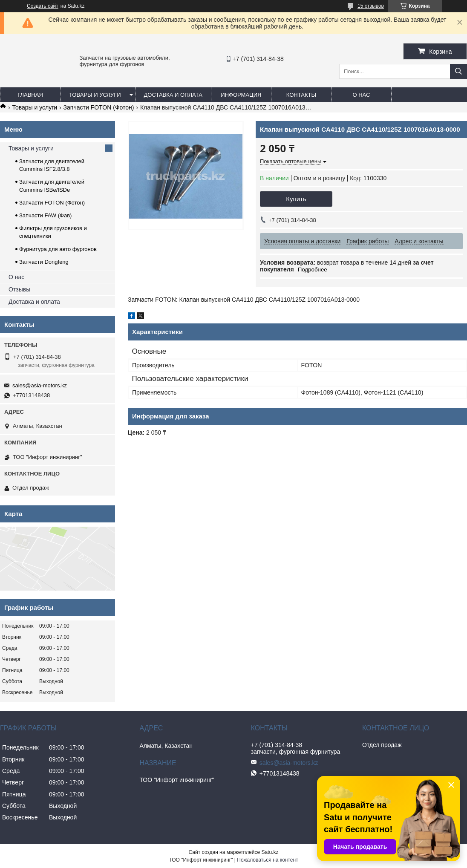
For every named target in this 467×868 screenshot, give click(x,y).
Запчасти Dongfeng (44, 262)
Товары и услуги (95, 95)
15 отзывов (371, 6)
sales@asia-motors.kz (40, 385)
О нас (361, 95)
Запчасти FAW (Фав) (45, 215)
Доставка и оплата (173, 95)
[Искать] (458, 71)
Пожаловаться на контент (267, 860)
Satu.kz (270, 852)
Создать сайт (43, 6)
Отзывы (19, 289)
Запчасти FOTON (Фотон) (99, 107)
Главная (30, 95)
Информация (241, 95)
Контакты (301, 95)
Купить (296, 199)
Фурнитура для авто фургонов (58, 249)
